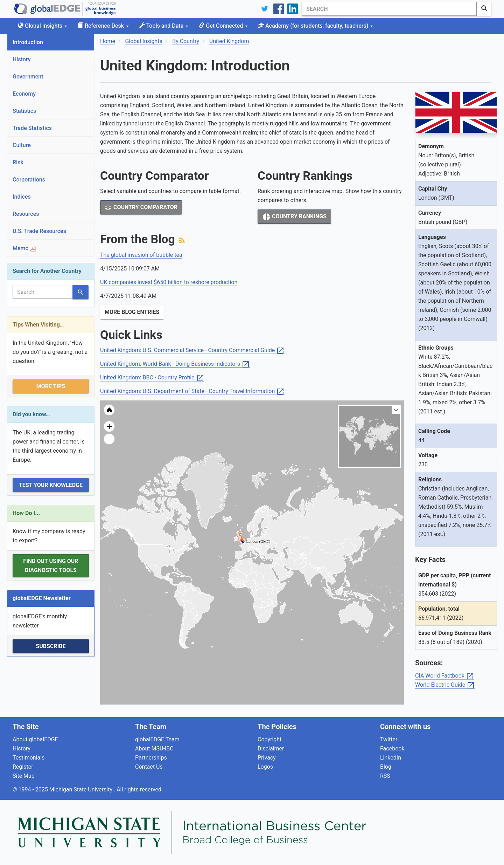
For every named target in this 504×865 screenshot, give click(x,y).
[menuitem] (289, 571)
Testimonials (29, 758)
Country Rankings (294, 217)
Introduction (28, 42)
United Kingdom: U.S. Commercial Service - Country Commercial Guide (192, 351)
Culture (22, 145)
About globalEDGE (35, 739)
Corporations (29, 180)
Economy (24, 94)
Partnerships (151, 758)
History (22, 59)
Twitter (389, 739)
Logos (265, 767)
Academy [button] (316, 26)
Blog (386, 767)
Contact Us (149, 767)
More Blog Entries (132, 312)
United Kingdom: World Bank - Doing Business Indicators (175, 364)
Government (28, 77)
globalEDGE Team (157, 739)
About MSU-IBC (154, 749)
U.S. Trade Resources (39, 231)
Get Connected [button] (223, 26)
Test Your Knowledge (51, 485)
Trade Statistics (32, 128)
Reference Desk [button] (103, 26)
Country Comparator (141, 207)
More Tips (51, 386)
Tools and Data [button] (164, 26)
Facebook (392, 749)
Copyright (269, 739)
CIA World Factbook (445, 676)
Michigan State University (82, 790)
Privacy (267, 758)
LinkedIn (391, 758)
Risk (18, 162)
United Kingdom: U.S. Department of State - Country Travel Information (192, 392)
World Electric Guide (445, 685)
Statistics (24, 111)
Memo (24, 248)
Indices (22, 197)
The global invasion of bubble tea (141, 255)
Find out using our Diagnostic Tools (51, 566)
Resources (26, 214)
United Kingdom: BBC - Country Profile (152, 378)
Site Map (24, 776)
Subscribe (51, 646)
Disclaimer (271, 749)
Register (23, 767)
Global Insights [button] (43, 26)
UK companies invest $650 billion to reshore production (169, 282)
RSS (385, 776)
